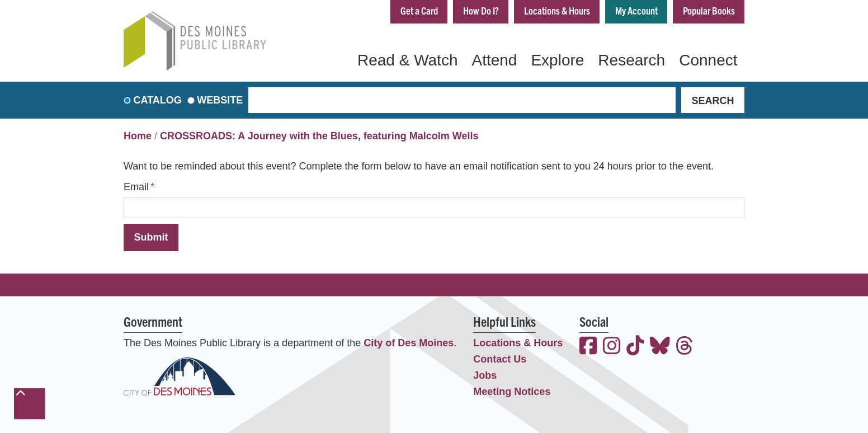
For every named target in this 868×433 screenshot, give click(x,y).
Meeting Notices (512, 392)
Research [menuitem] (631, 60)
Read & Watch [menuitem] (407, 60)
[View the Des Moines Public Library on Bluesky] (660, 347)
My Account (636, 10)
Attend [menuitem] (494, 60)
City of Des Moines (409, 343)
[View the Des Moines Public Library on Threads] (685, 347)
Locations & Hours (557, 10)
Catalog (158, 100)
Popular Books (709, 10)
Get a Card (419, 10)
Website (220, 100)
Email (136, 187)
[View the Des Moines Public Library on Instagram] (612, 347)
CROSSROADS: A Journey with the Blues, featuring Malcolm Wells (319, 136)
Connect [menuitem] (708, 60)
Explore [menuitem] (557, 60)
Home (138, 136)
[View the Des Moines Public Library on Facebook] (588, 347)
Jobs (485, 375)
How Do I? (481, 10)
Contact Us (500, 359)
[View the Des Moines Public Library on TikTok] (635, 347)
